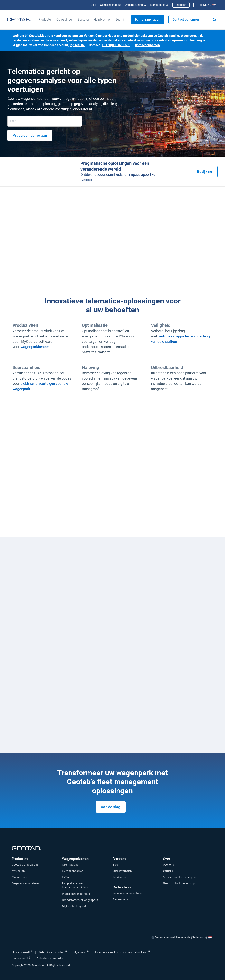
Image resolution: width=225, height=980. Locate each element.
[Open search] (214, 20)
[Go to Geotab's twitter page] (189, 953)
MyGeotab (18, 871)
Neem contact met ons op (179, 883)
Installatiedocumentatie (127, 893)
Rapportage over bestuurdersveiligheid (75, 885)
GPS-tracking (70, 865)
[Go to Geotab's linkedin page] (199, 953)
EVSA (66, 877)
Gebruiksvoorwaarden (50, 958)
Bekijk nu (205, 172)
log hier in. (77, 45)
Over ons (168, 865)
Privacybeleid (23, 952)
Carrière (168, 871)
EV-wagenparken (73, 871)
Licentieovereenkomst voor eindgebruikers (122, 952)
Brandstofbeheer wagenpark (80, 900)
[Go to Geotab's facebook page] (179, 953)
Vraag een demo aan (30, 135)
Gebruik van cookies (53, 952)
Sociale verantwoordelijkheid (181, 877)
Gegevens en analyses (25, 883)
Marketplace (159, 5)
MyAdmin (81, 952)
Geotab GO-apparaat (25, 865)
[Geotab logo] (19, 20)
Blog (93, 5)
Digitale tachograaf (74, 906)
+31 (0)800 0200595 (116, 45)
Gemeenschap (110, 5)
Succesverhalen (122, 871)
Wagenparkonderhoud (76, 894)
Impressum (21, 958)
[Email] (45, 121)
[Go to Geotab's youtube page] (208, 953)
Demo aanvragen (148, 19)
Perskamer (119, 877)
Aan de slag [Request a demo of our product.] (111, 807)
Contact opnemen (186, 19)
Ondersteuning (135, 5)
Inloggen (181, 5)
